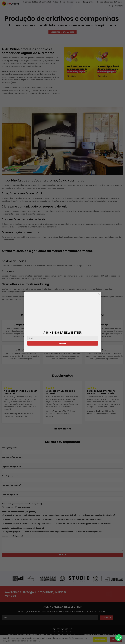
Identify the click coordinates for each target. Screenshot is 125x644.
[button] (119, 638)
